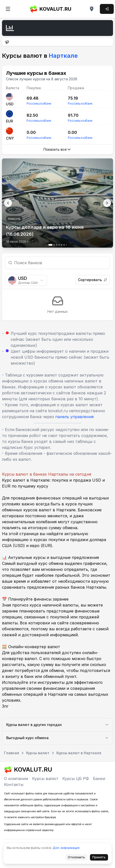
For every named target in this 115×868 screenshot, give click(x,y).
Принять (100, 858)
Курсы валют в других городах (57, 725)
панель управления (74, 417)
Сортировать (93, 280)
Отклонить (78, 858)
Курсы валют (45, 779)
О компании (16, 779)
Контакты (14, 784)
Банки (99, 779)
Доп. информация (66, 848)
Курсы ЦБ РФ (76, 779)
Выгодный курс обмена (57, 738)
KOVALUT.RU (50, 9)
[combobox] (26, 280)
